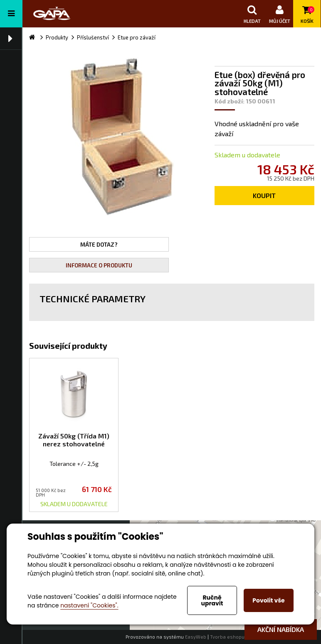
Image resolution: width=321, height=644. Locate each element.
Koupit (264, 195)
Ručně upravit (212, 600)
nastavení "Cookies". (89, 605)
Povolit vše (268, 600)
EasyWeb (196, 637)
